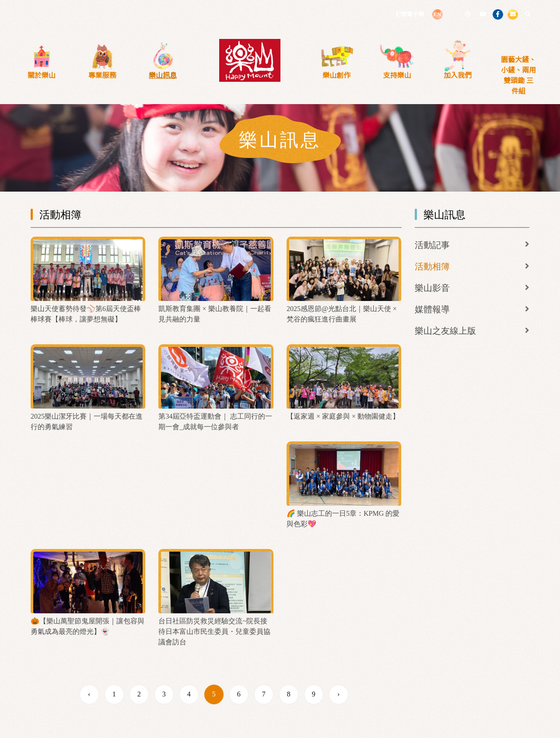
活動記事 (432, 245)
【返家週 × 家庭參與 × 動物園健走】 (343, 416)
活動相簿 (432, 266)
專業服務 (102, 75)
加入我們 (458, 75)
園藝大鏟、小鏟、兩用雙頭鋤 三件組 (518, 75)
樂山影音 (432, 288)
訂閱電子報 (410, 14)
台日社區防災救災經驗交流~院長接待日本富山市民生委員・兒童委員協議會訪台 (214, 631)
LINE (452, 14)
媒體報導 (432, 309)
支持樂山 (397, 75)
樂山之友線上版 (445, 331)
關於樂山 (42, 75)
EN (437, 14)
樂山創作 (336, 75)
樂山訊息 (163, 75)
